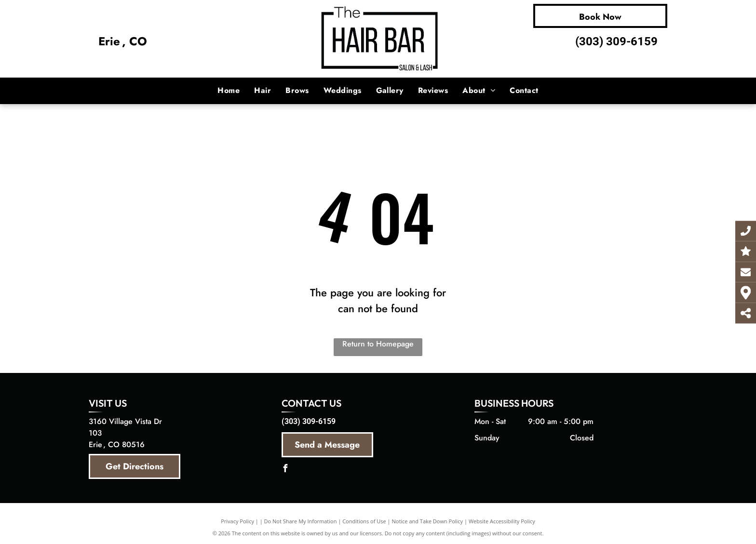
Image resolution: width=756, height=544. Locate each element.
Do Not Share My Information (301, 521)
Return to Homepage (378, 344)
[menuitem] (229, 91)
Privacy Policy (237, 521)
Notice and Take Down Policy (428, 521)
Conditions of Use (364, 521)
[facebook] (285, 470)
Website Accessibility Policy (502, 521)
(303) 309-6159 (616, 41)
